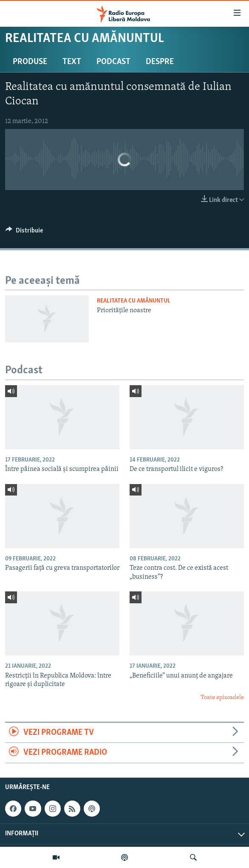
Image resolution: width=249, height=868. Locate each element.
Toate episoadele (222, 698)
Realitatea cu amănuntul (134, 301)
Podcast (113, 62)
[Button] (24, 232)
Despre (160, 62)
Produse (30, 62)
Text (72, 62)
